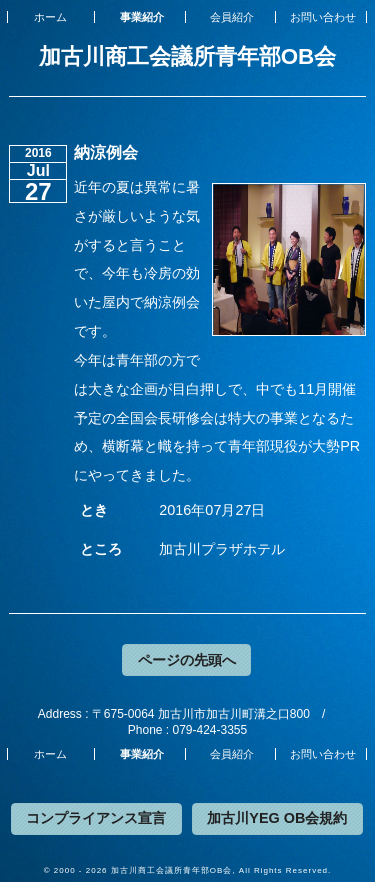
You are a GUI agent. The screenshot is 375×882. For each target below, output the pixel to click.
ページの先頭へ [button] (187, 660)
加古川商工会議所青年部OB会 (188, 56)
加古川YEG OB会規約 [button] (277, 818)
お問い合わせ (323, 17)
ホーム (50, 17)
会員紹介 (232, 17)
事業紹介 (142, 17)
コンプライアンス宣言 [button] (96, 818)
